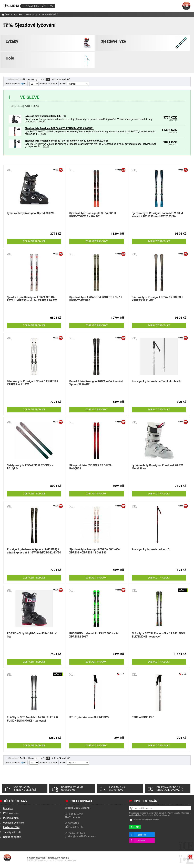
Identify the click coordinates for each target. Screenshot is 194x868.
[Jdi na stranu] (37, 80)
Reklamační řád (11, 827)
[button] (51, 6)
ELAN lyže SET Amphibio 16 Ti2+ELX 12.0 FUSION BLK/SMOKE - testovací (32, 719)
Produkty (18, 15)
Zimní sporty (32, 15)
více (42, 122)
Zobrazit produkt (34, 241)
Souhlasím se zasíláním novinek (146, 820)
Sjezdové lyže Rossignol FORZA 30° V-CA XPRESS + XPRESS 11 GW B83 (95, 551)
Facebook (141, 835)
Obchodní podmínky (14, 823)
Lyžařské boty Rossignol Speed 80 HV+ (45, 116)
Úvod (186, 6)
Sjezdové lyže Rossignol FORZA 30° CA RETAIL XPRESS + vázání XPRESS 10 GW (32, 299)
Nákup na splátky (12, 837)
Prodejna (8, 808)
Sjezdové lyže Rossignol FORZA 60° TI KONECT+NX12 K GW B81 (59, 128)
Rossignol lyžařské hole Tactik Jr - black (156, 381)
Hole (10, 58)
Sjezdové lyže (113, 41)
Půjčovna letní (11, 813)
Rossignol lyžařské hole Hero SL (151, 549)
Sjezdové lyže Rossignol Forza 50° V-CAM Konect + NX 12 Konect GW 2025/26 (67, 141)
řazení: (75, 84)
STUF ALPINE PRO (143, 717)
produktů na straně (43, 84)
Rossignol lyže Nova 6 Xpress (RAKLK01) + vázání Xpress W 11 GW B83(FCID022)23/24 (34, 551)
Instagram (141, 840)
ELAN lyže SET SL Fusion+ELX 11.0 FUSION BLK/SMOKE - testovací (158, 635)
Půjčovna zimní (11, 818)
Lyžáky (12, 41)
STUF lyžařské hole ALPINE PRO (89, 717)
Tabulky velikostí (12, 832)
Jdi (48, 79)
